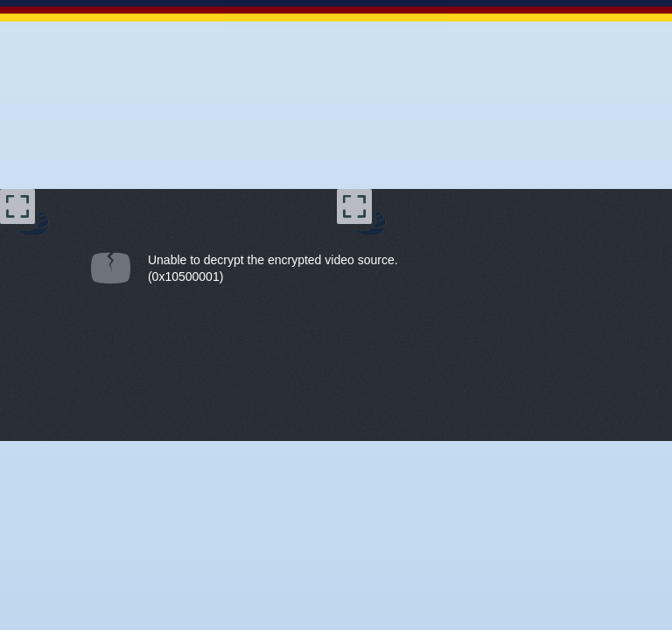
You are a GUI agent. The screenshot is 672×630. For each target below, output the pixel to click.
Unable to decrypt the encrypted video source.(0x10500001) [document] (273, 268)
